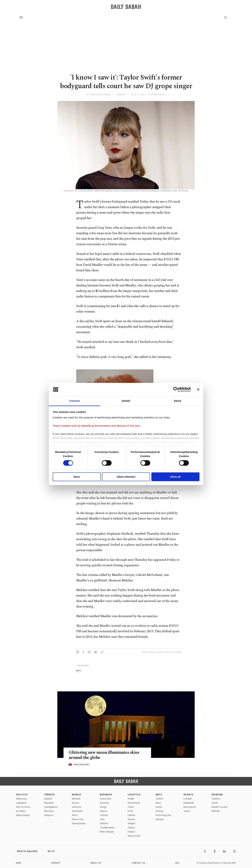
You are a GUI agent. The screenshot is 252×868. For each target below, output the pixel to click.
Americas (76, 807)
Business (106, 795)
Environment (134, 803)
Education (49, 803)
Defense (104, 823)
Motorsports (190, 807)
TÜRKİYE (49, 795)
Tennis (187, 811)
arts (79, 671)
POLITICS (22, 795)
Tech (102, 819)
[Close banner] (198, 390)
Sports (188, 795)
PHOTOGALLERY (82, 765)
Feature (131, 832)
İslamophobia (79, 823)
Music (158, 803)
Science (131, 819)
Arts (159, 795)
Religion (132, 823)
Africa (75, 815)
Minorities (49, 811)
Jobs (19, 863)
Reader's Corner (219, 807)
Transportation (107, 828)
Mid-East (76, 799)
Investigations (51, 807)
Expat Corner (134, 836)
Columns (216, 799)
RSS (177, 863)
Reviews (160, 819)
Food (130, 811)
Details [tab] (126, 401)
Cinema (159, 799)
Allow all (175, 477)
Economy (104, 803)
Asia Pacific (77, 811)
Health (131, 799)
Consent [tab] (75, 401)
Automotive (106, 799)
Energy (103, 807)
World (76, 795)
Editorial (216, 811)
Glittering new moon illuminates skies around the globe (104, 755)
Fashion (131, 815)
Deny (77, 477)
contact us (138, 863)
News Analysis (23, 815)
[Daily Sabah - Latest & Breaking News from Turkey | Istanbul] (126, 7)
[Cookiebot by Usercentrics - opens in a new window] (176, 390)
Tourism (104, 815)
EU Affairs (21, 811)
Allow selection (126, 477)
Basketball (189, 803)
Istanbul (48, 799)
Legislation (21, 803)
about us (96, 863)
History (131, 828)
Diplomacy (21, 799)
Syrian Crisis (78, 819)
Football (188, 799)
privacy (56, 863)
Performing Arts (163, 815)
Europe (75, 803)
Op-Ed (215, 803)
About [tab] (177, 401)
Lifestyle (134, 795)
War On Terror (23, 807)
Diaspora (49, 815)
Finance (104, 811)
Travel (131, 807)
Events (159, 807)
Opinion (217, 795)
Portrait (159, 811)
